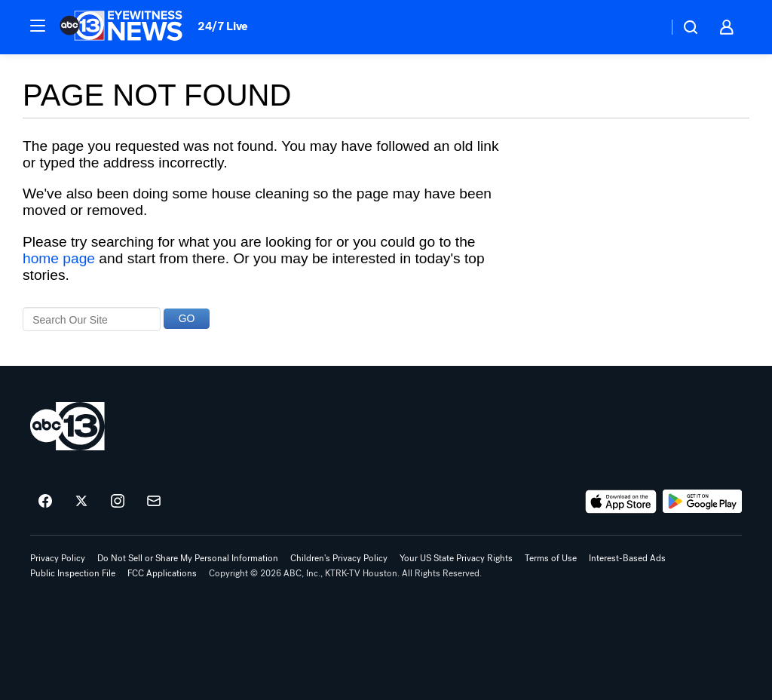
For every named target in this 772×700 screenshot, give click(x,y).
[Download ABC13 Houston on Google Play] (702, 502)
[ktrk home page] (67, 426)
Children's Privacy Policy (339, 558)
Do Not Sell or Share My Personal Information (188, 558)
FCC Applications (162, 573)
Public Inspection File (73, 573)
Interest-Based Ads (627, 558)
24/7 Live (223, 26)
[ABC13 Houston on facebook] (45, 502)
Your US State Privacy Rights (456, 558)
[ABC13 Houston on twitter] (81, 502)
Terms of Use (551, 558)
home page (59, 258)
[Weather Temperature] (644, 27)
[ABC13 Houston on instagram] (118, 502)
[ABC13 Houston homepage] (121, 27)
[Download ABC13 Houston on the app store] (621, 502)
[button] (38, 26)
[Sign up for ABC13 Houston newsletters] (154, 502)
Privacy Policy (58, 558)
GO (187, 318)
